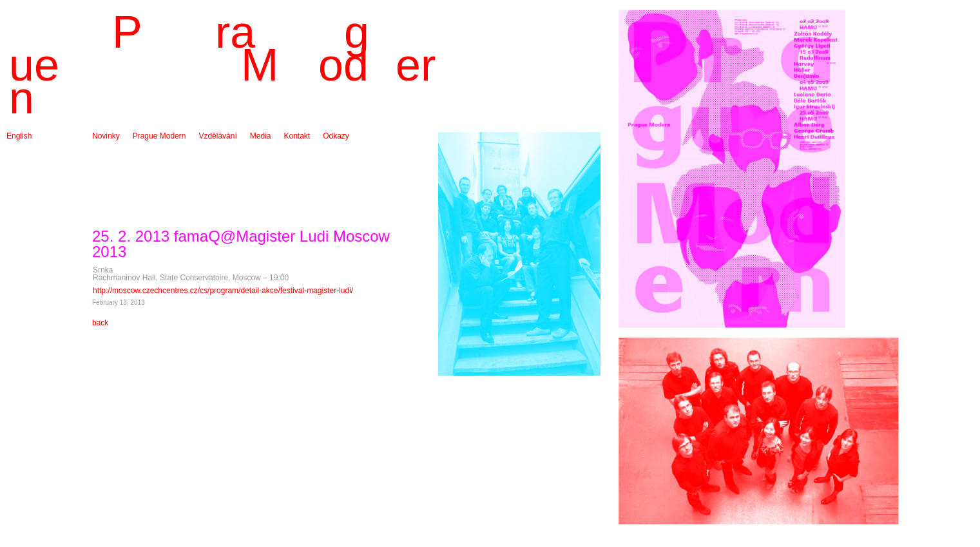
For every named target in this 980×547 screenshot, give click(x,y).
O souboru (151, 144)
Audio (260, 151)
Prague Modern (159, 136)
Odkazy (336, 136)
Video (260, 159)
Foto (258, 144)
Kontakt (297, 136)
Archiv (103, 144)
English (19, 136)
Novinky (106, 136)
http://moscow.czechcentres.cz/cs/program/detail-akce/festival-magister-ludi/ (223, 291)
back (100, 323)
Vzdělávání (217, 136)
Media (261, 136)
